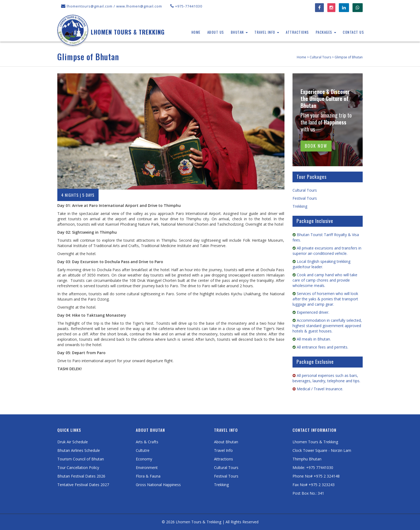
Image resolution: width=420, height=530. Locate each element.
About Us (216, 32)
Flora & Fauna (148, 476)
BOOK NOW (316, 146)
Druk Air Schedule (73, 442)
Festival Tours (305, 198)
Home (196, 32)
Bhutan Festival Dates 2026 (81, 476)
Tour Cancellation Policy (78, 467)
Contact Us (353, 32)
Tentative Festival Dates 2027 (83, 485)
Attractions (297, 32)
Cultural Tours (305, 190)
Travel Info (267, 32)
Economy (144, 459)
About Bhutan (226, 442)
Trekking (300, 206)
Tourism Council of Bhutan (81, 459)
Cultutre (143, 450)
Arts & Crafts (147, 442)
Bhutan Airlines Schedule (79, 450)
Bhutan (239, 32)
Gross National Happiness (158, 485)
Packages (326, 32)
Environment (147, 467)
